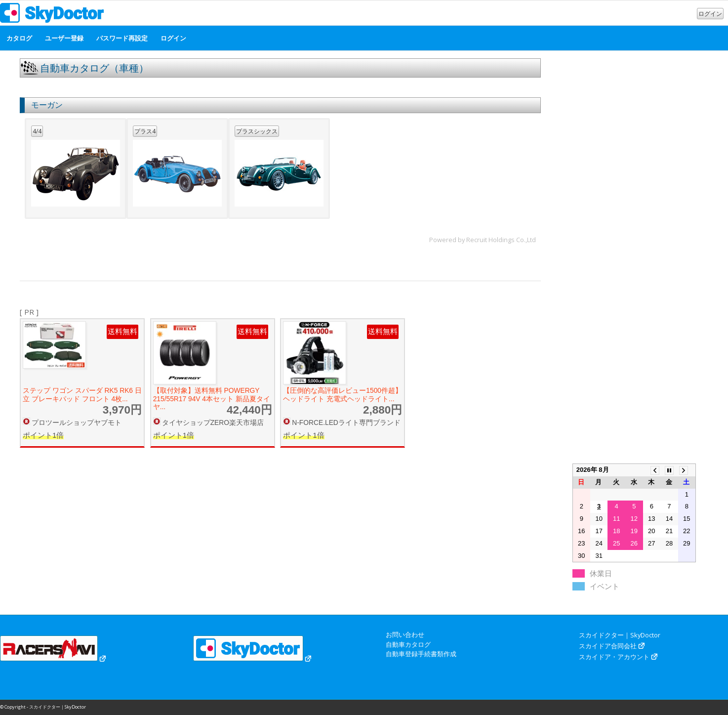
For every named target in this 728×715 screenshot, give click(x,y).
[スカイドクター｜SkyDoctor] (52, 15)
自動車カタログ (408, 644)
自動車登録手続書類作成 (421, 654)
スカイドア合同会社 (608, 646)
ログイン (710, 14)
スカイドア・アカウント (614, 657)
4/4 (37, 131)
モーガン (47, 105)
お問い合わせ (405, 634)
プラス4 (145, 131)
